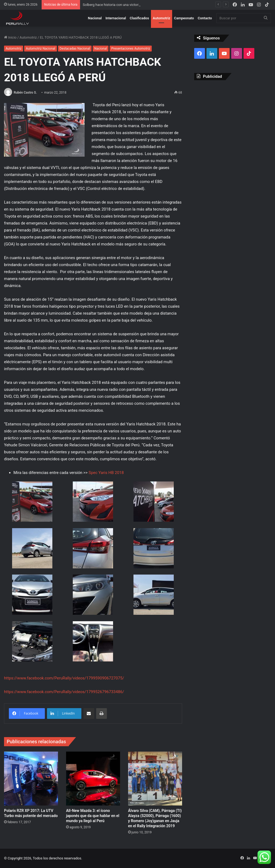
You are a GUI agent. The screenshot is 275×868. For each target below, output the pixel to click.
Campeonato (184, 18)
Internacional (116, 18)
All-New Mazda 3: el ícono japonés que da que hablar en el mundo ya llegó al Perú (93, 816)
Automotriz (162, 18)
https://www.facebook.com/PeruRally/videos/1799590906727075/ (64, 678)
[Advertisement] (233, 119)
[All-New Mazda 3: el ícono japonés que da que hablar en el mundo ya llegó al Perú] (93, 779)
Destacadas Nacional (75, 49)
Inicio (10, 37)
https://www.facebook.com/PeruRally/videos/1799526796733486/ (64, 692)
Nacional (95, 18)
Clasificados (139, 18)
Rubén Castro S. (25, 93)
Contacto (205, 18)
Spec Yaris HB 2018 (106, 473)
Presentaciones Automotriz (131, 49)
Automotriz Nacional (40, 49)
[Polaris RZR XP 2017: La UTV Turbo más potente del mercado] (31, 779)
